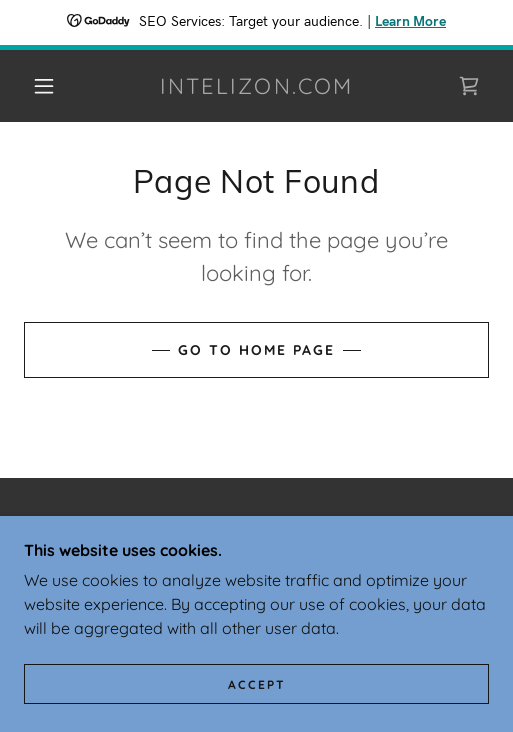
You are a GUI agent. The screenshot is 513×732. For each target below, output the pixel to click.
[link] (257, 86)
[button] (47, 86)
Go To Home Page (256, 350)
